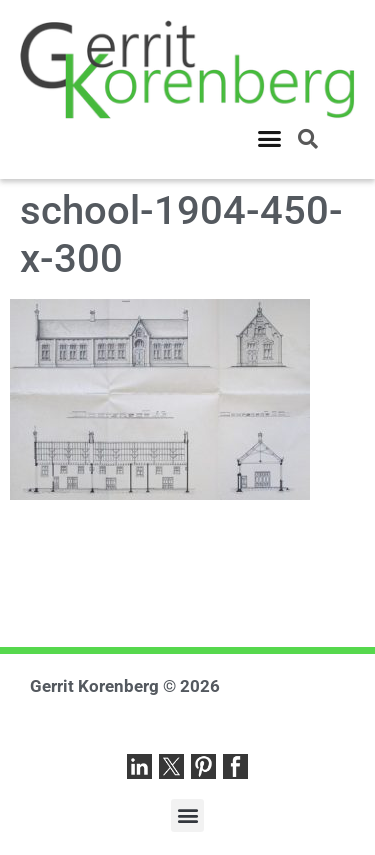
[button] (270, 139)
